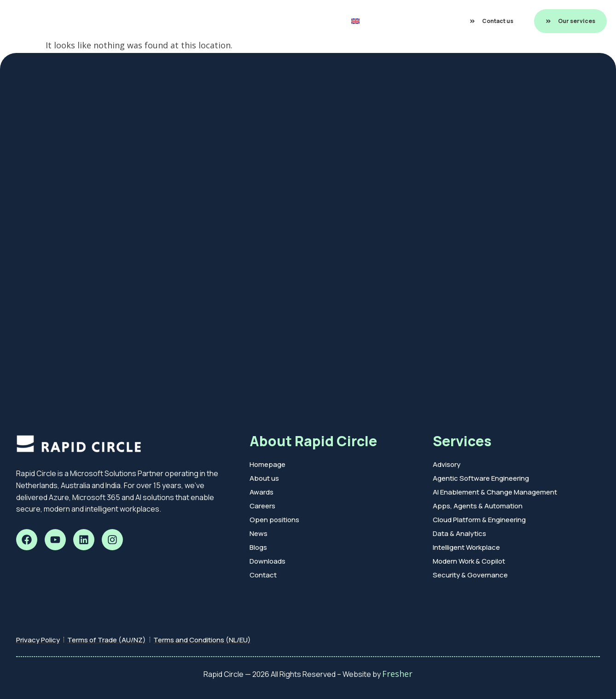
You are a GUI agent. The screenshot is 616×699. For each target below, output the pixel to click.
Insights (274, 21)
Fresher (397, 674)
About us (315, 21)
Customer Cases (220, 21)
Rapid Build (161, 21)
